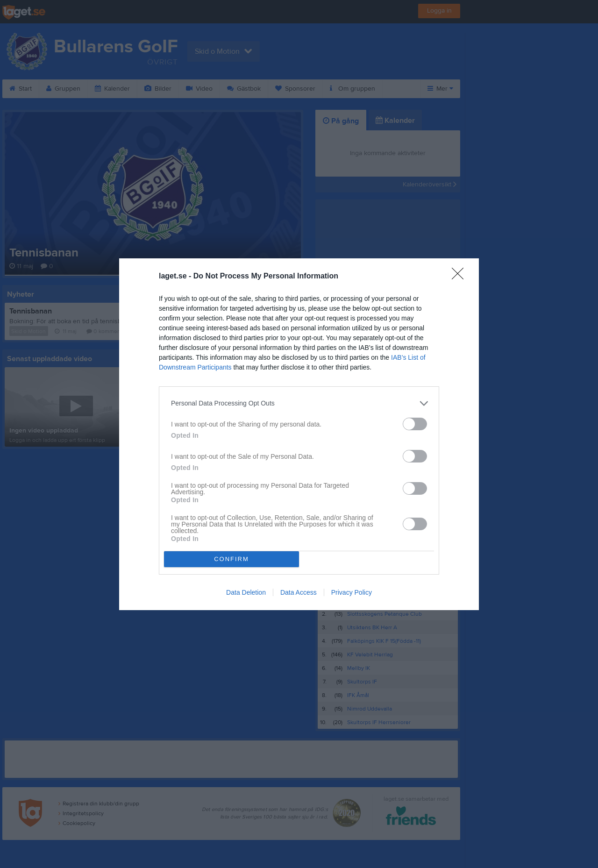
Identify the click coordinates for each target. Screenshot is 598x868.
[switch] (415, 424)
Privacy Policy (352, 592)
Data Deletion (246, 592)
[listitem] (299, 403)
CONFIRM (231, 559)
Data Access (299, 592)
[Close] (461, 277)
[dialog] (299, 434)
